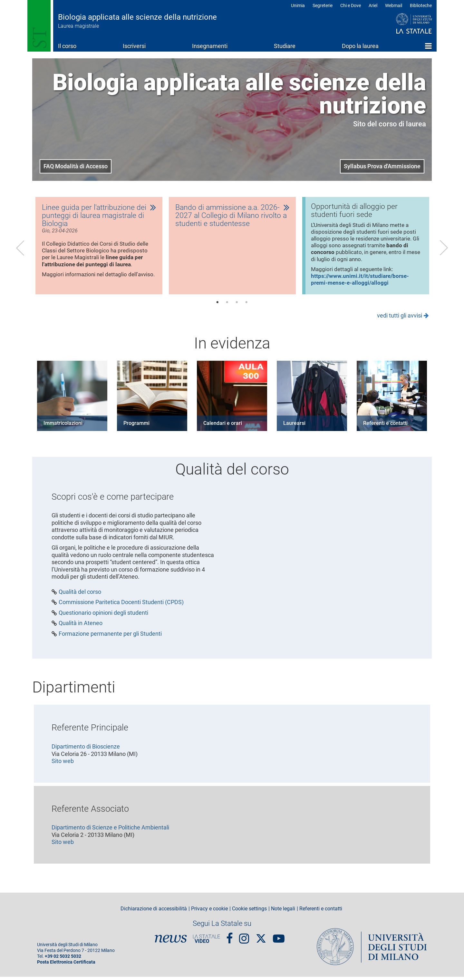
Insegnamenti (210, 46)
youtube (279, 939)
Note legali (283, 912)
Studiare (285, 46)
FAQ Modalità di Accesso (76, 166)
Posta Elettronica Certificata (66, 965)
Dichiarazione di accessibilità (154, 912)
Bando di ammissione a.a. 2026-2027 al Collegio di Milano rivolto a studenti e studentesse (232, 216)
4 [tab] (247, 306)
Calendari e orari (223, 426)
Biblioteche (421, 5)
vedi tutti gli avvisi (400, 319)
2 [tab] (227, 306)
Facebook (230, 939)
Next (444, 249)
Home (428, 46)
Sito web (63, 764)
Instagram (244, 939)
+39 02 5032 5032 (63, 960)
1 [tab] (217, 306)
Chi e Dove (351, 5)
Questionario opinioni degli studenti (103, 616)
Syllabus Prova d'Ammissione (382, 166)
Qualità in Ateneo (81, 626)
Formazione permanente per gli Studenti (110, 637)
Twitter (261, 938)
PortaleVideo (207, 942)
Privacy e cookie (209, 912)
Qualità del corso (80, 595)
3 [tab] (237, 306)
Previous (20, 249)
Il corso (67, 46)
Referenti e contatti (385, 426)
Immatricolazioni (63, 426)
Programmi (136, 426)
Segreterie (323, 5)
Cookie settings (249, 912)
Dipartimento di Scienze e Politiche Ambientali (110, 831)
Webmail (394, 5)
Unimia (298, 5)
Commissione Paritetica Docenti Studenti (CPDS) (121, 605)
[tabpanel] (99, 247)
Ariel (373, 5)
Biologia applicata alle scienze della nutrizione (137, 17)
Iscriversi (134, 46)
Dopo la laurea (360, 46)
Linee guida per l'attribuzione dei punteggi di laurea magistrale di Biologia (95, 216)
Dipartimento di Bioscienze (86, 750)
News (171, 942)
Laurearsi (294, 426)
